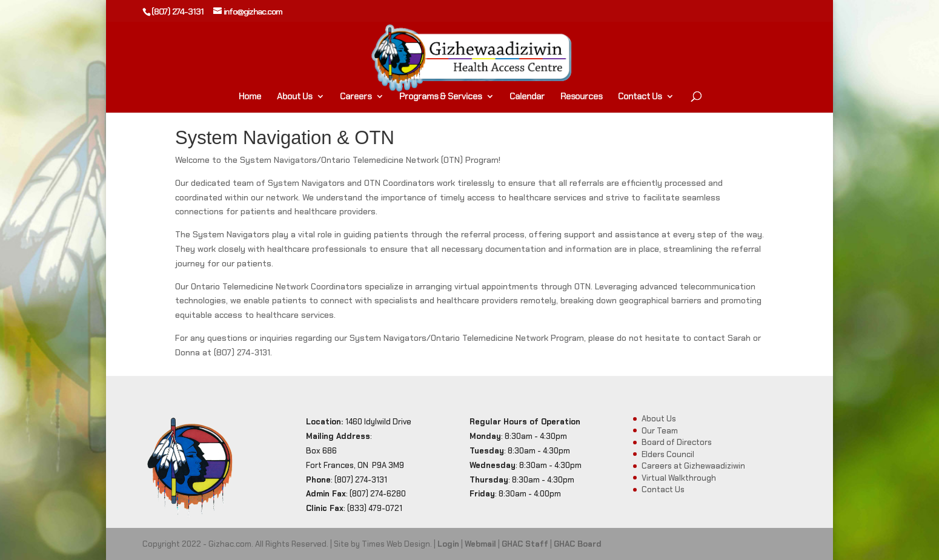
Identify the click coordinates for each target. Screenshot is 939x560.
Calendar (527, 97)
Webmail (480, 544)
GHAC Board (578, 544)
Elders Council (668, 454)
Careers (356, 97)
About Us (294, 97)
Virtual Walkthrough (679, 478)
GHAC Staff (525, 544)
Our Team (660, 431)
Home (250, 97)
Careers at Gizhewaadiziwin (693, 466)
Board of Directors (677, 442)
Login (448, 544)
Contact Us (640, 97)
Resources (581, 97)
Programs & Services (440, 97)
